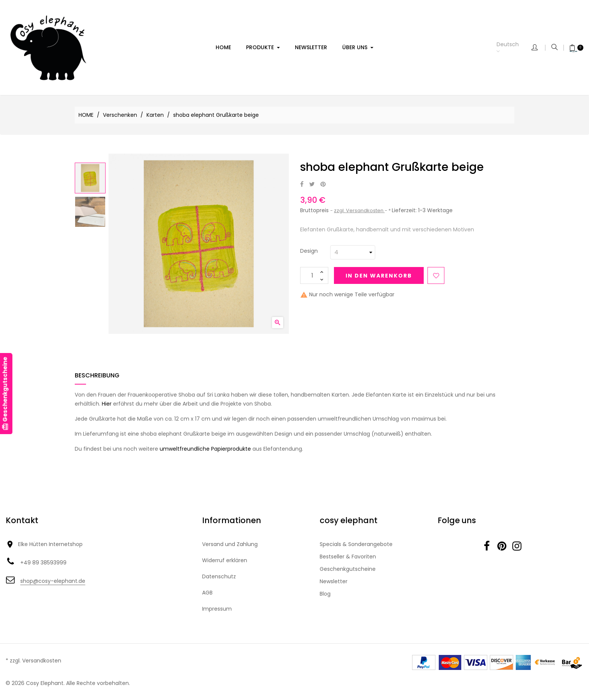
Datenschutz (219, 576)
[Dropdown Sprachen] (514, 48)
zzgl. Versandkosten (359, 210)
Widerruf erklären (225, 560)
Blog (325, 594)
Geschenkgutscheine (348, 569)
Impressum (217, 609)
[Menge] (314, 275)
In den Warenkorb (379, 276)
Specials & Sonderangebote (356, 544)
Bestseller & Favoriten (348, 557)
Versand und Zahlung (230, 544)
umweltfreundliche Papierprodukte (205, 449)
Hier (107, 404)
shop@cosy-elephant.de (53, 581)
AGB (207, 593)
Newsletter (334, 581)
